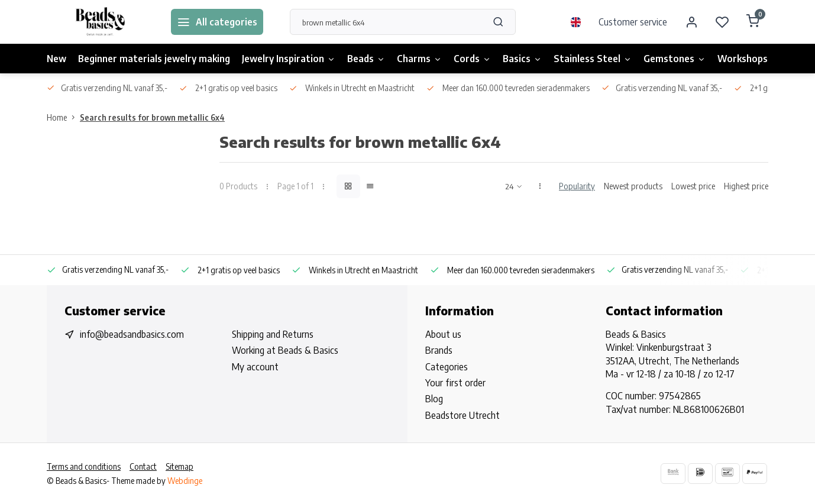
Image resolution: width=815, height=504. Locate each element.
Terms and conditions (84, 466)
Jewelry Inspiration (289, 59)
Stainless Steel (593, 59)
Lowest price (693, 186)
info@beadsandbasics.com (132, 334)
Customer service (633, 22)
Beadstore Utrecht (463, 415)
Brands (439, 350)
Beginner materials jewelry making (154, 59)
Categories (447, 367)
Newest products (633, 186)
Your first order (455, 383)
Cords (472, 59)
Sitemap (180, 466)
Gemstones (675, 59)
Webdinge (185, 481)
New (56, 59)
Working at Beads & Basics (285, 350)
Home (63, 117)
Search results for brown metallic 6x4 (152, 117)
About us (443, 334)
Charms (419, 59)
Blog (434, 399)
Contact (143, 466)
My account (255, 367)
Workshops (743, 59)
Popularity (577, 186)
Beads (366, 59)
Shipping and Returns (273, 334)
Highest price (746, 186)
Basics (522, 59)
